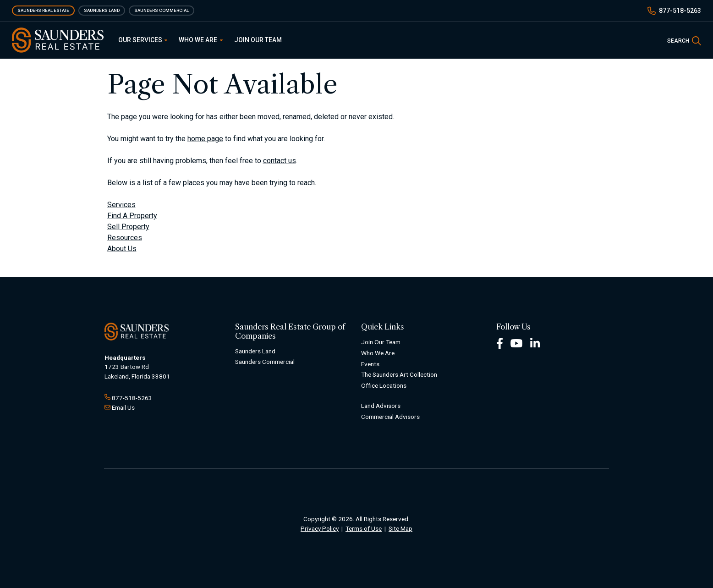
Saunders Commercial (162, 10)
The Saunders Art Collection (399, 374)
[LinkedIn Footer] (535, 343)
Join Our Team (258, 40)
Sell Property (128, 227)
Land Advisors (381, 406)
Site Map (400, 528)
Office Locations (384, 385)
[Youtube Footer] (516, 343)
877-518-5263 (680, 11)
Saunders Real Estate (43, 10)
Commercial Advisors (390, 417)
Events (370, 364)
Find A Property (132, 216)
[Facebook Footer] (500, 343)
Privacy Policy (320, 528)
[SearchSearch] (684, 40)
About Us (122, 249)
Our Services (143, 40)
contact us (280, 161)
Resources (125, 238)
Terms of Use (364, 528)
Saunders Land (102, 10)
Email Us (123, 407)
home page (205, 139)
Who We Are (201, 40)
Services (121, 205)
